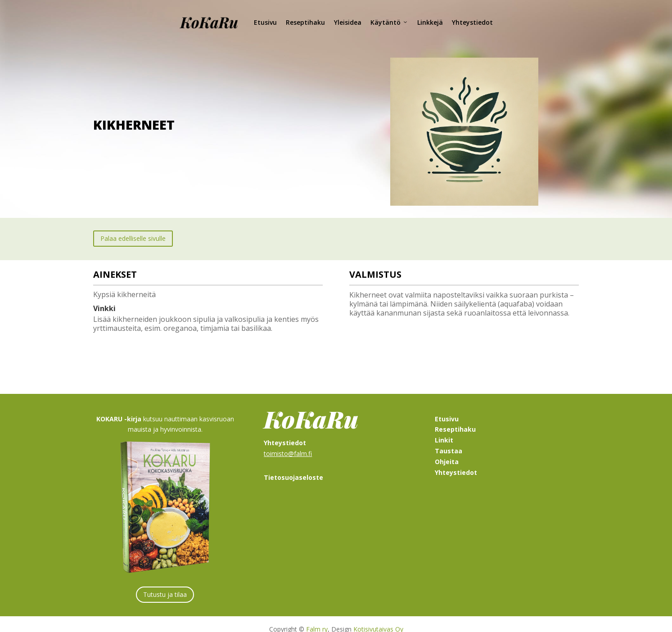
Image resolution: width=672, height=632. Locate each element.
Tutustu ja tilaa (165, 584)
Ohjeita (447, 451)
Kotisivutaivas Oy (378, 619)
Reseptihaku (305, 22)
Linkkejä (430, 22)
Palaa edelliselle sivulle (133, 228)
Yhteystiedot (472, 22)
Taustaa (449, 440)
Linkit (444, 430)
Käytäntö (389, 22)
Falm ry (317, 619)
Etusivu (265, 22)
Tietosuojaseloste (293, 467)
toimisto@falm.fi (288, 443)
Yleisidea (348, 22)
